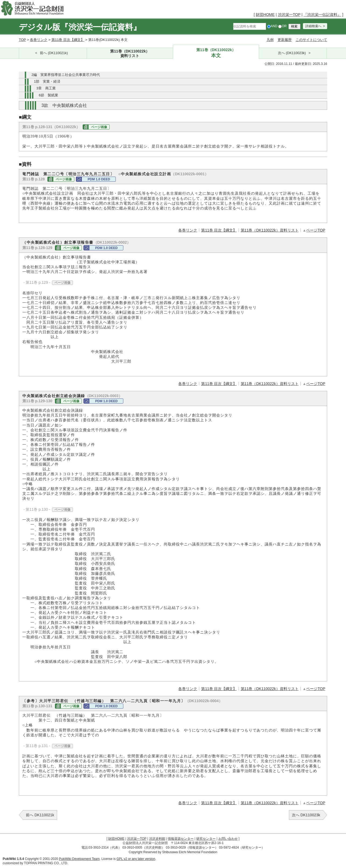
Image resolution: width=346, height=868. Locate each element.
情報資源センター (181, 839)
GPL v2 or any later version (136, 859)
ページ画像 (99, 127)
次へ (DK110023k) (292, 53)
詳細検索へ (313, 26)
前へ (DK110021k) (54, 53)
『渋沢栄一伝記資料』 (322, 15)
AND (272, 26)
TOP (22, 40)
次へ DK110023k (306, 815)
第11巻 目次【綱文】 (68, 40)
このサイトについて (311, 40)
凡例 (270, 40)
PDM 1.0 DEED (99, 179)
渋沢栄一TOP (289, 15)
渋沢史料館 (157, 839)
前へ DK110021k (40, 815)
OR (282, 26)
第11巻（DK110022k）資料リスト (270, 230)
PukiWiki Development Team (79, 859)
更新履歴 (285, 40)
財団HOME (265, 15)
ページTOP (316, 230)
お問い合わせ (228, 839)
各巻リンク (39, 40)
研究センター (206, 839)
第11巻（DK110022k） (130, 54)
